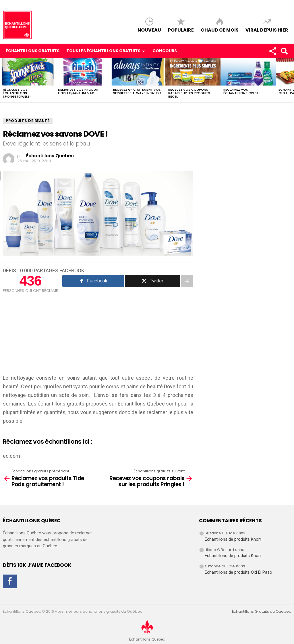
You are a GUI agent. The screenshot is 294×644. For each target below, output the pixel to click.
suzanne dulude (220, 566)
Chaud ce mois (220, 30)
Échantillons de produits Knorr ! (234, 539)
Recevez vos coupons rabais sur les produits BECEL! (189, 93)
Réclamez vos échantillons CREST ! (242, 91)
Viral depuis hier (267, 30)
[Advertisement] (46, 335)
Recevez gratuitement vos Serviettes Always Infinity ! (137, 91)
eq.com (11, 456)
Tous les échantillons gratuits (103, 51)
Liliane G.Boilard (219, 550)
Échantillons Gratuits (33, 51)
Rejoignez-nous (272, 52)
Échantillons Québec (141, 404)
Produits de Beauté (28, 121)
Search (284, 52)
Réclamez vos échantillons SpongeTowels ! (17, 93)
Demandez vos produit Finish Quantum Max (78, 91)
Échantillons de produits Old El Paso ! (240, 572)
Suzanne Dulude (220, 533)
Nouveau (149, 30)
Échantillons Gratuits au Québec (262, 612)
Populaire (181, 30)
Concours (165, 51)
